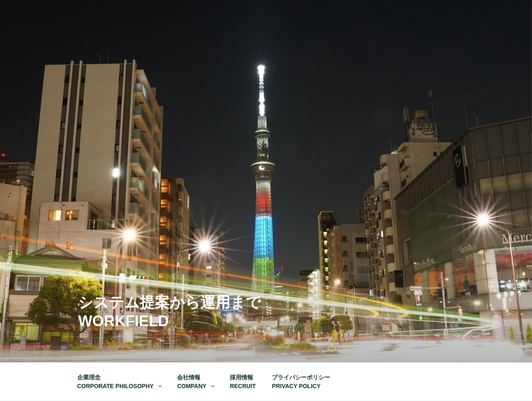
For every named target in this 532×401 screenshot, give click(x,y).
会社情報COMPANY (196, 382)
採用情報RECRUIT (243, 382)
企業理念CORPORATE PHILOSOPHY (120, 382)
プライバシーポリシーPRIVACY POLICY (301, 382)
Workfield (123, 321)
